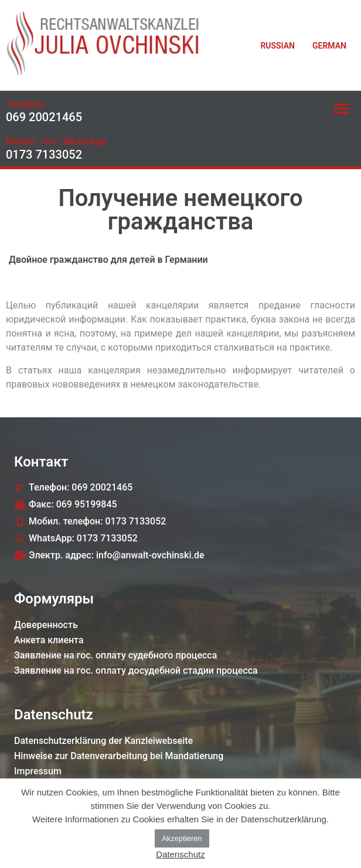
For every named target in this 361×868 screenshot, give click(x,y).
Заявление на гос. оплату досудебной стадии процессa (136, 670)
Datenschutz (180, 854)
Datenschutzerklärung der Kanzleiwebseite (103, 741)
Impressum (38, 771)
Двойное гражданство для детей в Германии (108, 260)
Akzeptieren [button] (182, 838)
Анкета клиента (49, 640)
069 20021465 (44, 117)
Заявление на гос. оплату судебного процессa (115, 655)
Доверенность (46, 625)
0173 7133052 (44, 155)
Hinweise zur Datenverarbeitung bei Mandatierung (119, 756)
